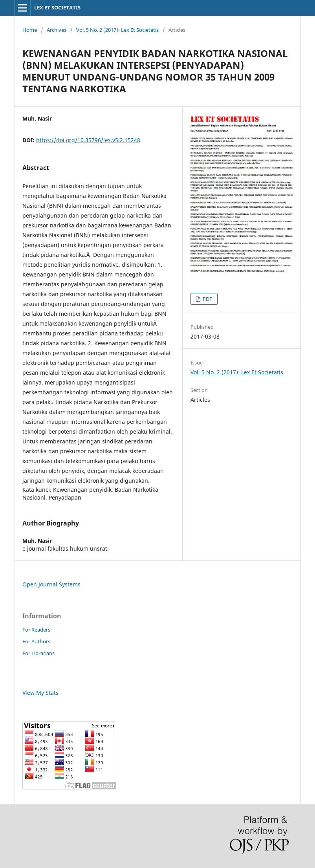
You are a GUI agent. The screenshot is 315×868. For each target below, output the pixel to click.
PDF (207, 299)
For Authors (36, 641)
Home (30, 30)
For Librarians (38, 653)
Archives (57, 30)
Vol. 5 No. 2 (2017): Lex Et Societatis (117, 30)
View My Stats (40, 693)
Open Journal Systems (51, 584)
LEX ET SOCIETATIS (57, 7)
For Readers (36, 630)
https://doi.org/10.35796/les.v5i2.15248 (88, 140)
